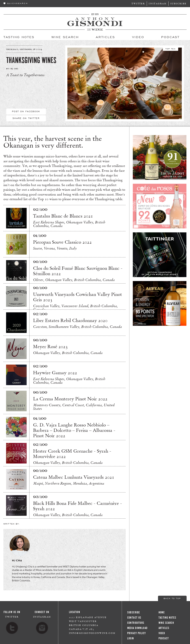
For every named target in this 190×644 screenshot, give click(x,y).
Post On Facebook (26, 111)
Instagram (158, 3)
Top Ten (171, 48)
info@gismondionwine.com (92, 633)
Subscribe (178, 3)
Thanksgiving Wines (31, 60)
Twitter (138, 3)
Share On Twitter (26, 118)
